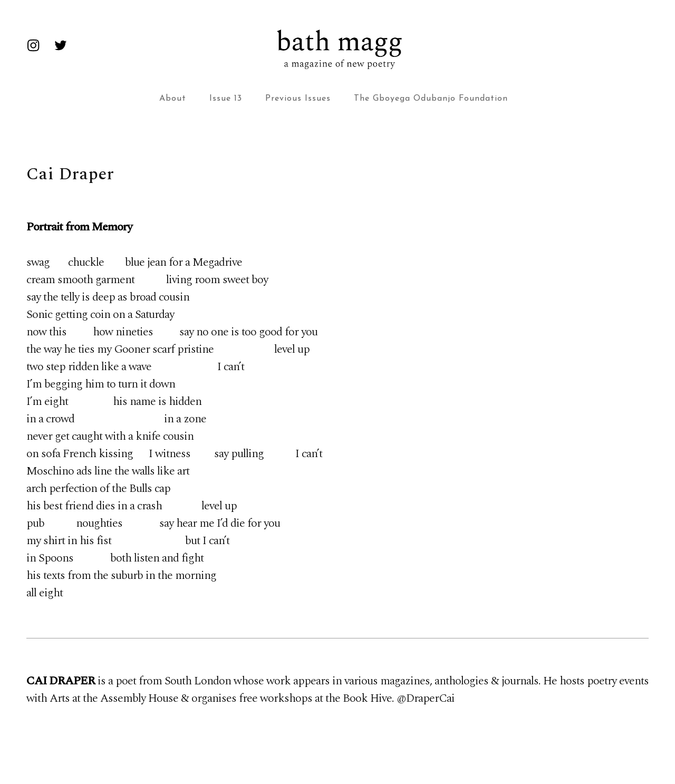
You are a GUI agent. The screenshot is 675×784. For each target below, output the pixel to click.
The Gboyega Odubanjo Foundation (431, 99)
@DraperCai (426, 698)
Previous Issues (298, 99)
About (173, 99)
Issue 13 (226, 99)
